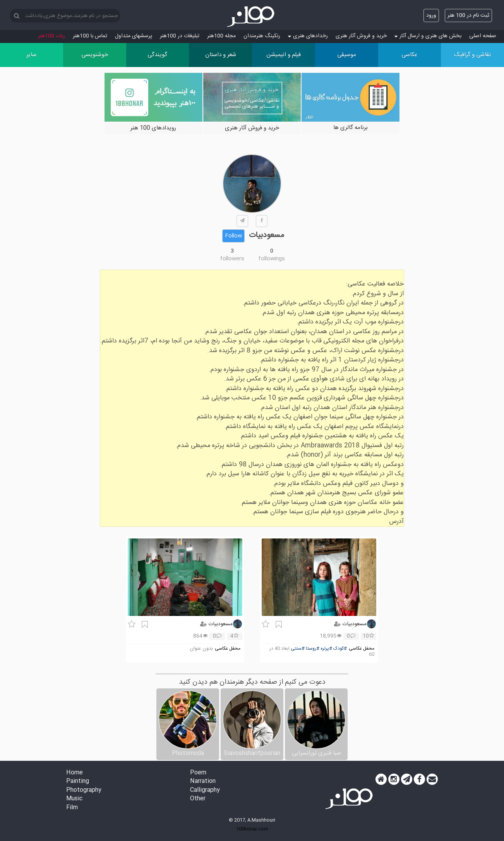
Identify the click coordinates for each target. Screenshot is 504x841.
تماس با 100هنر (90, 36)
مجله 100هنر (221, 36)
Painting (78, 782)
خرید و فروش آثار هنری (361, 36)
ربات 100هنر (51, 36)
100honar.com (252, 829)
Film (72, 808)
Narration (203, 782)
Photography (84, 790)
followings (272, 259)
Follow (233, 236)
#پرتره (326, 649)
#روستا (313, 649)
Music (74, 799)
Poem (198, 773)
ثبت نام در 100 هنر (468, 15)
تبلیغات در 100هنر (180, 36)
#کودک (340, 649)
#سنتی (298, 649)
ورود (431, 15)
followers (232, 259)
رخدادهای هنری (308, 36)
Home (75, 773)
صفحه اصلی (483, 36)
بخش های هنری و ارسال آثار (428, 36)
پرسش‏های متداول (134, 36)
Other (198, 799)
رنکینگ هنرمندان (262, 36)
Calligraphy (205, 790)
